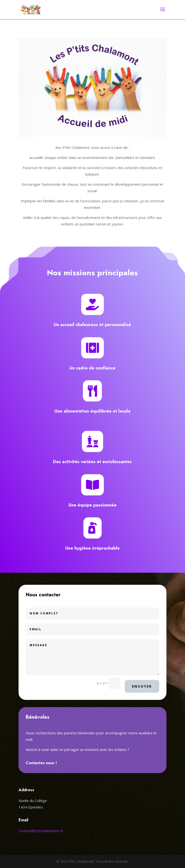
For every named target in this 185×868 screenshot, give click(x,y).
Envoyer (142, 686)
